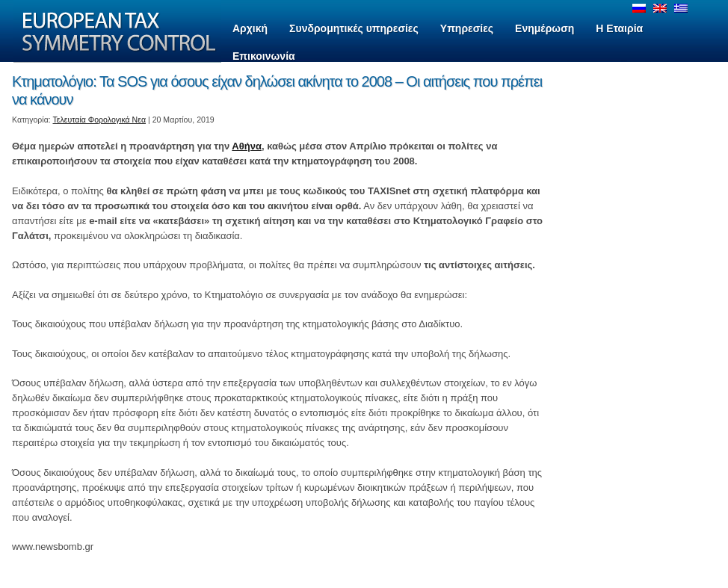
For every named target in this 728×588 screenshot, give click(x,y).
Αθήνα (247, 146)
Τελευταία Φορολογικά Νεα (100, 120)
